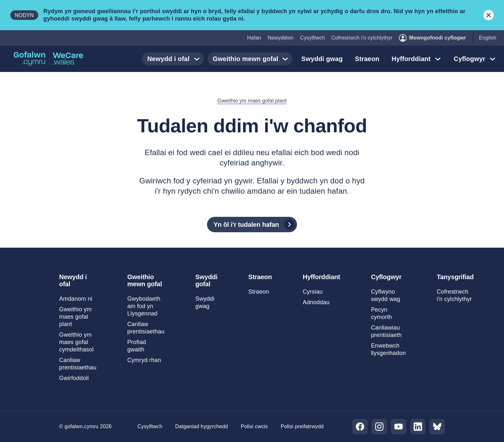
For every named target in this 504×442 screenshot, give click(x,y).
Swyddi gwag (322, 59)
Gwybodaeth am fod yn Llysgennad (144, 306)
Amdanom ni (76, 299)
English (488, 38)
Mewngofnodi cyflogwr (432, 38)
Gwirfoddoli (74, 378)
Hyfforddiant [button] (417, 59)
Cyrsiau (313, 292)
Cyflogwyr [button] (476, 59)
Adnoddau (316, 302)
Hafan (254, 38)
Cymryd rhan (144, 360)
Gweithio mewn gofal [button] (252, 59)
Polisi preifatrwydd (302, 426)
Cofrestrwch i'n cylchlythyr (362, 38)
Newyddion (280, 38)
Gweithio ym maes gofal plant (252, 101)
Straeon (367, 59)
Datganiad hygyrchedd (202, 426)
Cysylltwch (312, 38)
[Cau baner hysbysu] (489, 15)
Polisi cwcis (254, 426)
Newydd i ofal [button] (175, 59)
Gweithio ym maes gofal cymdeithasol (76, 342)
